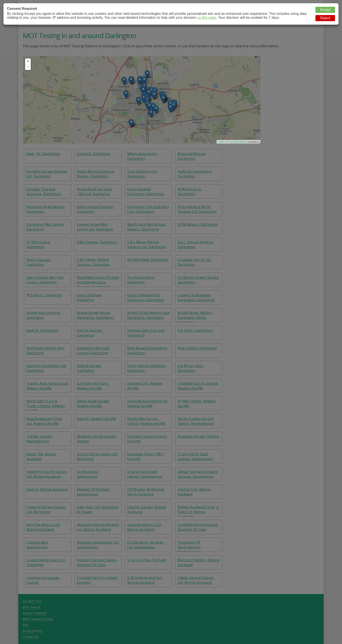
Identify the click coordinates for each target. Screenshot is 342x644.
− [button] (28, 67)
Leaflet (221, 142)
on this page (207, 18)
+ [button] (28, 61)
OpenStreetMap (238, 142)
